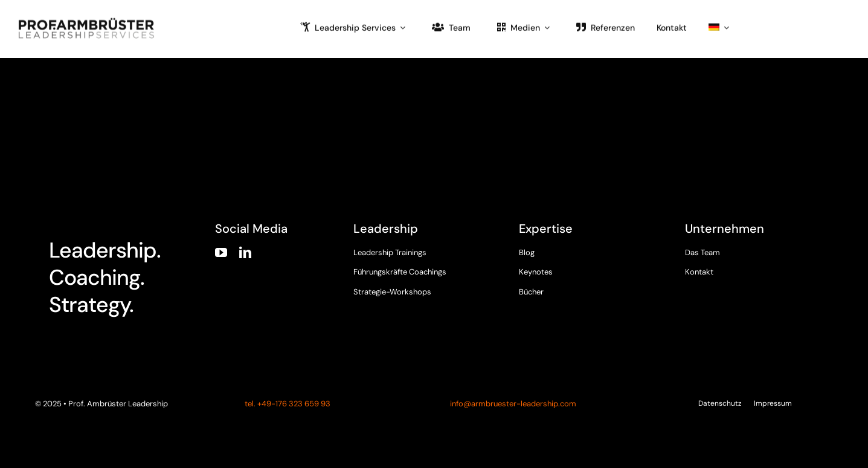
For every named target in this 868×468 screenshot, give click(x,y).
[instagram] (736, 284)
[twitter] (713, 284)
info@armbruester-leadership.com (513, 404)
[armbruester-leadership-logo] (86, 20)
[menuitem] (719, 27)
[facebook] (690, 284)
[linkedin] (245, 253)
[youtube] (221, 253)
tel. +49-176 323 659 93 (287, 404)
